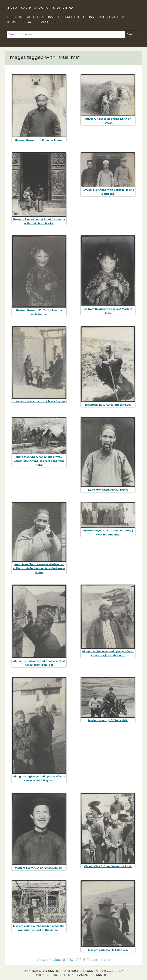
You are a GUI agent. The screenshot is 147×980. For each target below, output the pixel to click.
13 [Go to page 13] (84, 960)
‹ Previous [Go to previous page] (54, 960)
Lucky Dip (14, 17)
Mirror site (44, 975)
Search (132, 34)
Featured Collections (76, 17)
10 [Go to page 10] (71, 960)
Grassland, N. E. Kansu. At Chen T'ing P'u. (39, 401)
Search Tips (47, 22)
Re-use (12, 22)
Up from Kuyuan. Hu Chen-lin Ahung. (39, 140)
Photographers (112, 17)
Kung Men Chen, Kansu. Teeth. (108, 490)
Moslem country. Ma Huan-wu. (108, 950)
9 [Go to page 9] (68, 960)
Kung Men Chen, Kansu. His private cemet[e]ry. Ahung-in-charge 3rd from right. (39, 461)
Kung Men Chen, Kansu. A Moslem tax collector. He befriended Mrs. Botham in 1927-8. (39, 568)
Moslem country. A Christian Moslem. (39, 868)
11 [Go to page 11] (76, 960)
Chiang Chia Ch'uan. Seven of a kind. (108, 866)
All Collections (40, 17)
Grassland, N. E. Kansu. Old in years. (108, 405)
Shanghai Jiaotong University (90, 975)
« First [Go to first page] (41, 960)
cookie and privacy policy (104, 971)
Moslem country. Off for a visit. (108, 720)
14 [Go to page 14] (89, 960)
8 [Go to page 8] (64, 960)
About (28, 22)
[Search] (66, 34)
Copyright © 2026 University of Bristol (51, 971)
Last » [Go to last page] (107, 960)
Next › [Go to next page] (96, 960)
